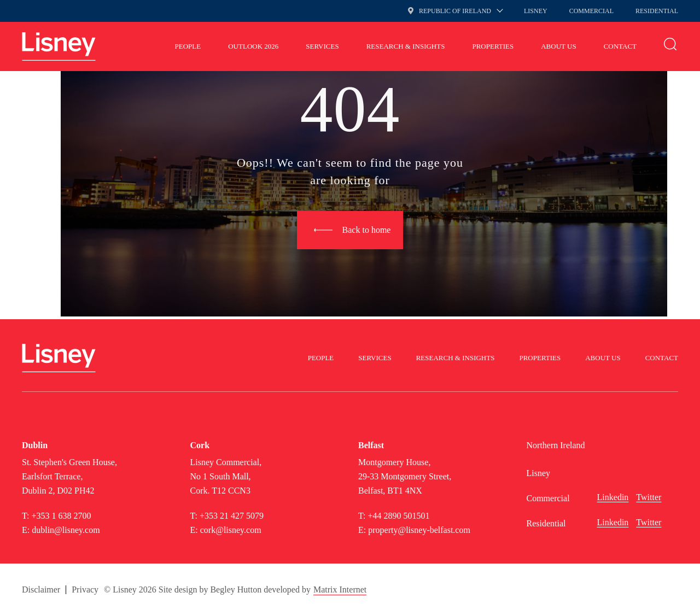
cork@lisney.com (231, 530)
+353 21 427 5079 (232, 516)
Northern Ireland (556, 445)
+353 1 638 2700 (61, 516)
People (188, 46)
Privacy (85, 590)
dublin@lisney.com (66, 530)
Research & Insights (406, 46)
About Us (558, 46)
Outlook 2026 (253, 46)
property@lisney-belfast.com (419, 530)
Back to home (367, 230)
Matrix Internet (340, 590)
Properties (493, 46)
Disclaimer (41, 590)
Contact (620, 46)
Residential (657, 11)
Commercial (591, 11)
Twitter (649, 497)
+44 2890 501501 (398, 516)
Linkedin (613, 497)
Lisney (536, 11)
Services (322, 46)
